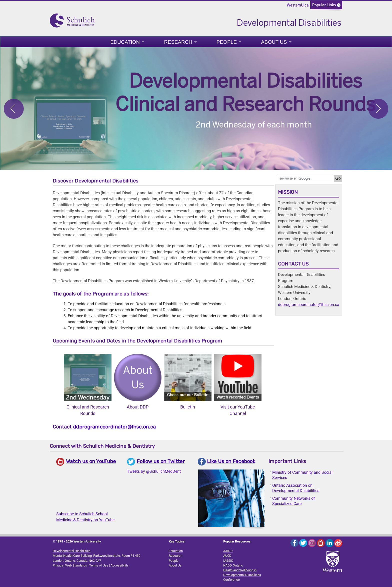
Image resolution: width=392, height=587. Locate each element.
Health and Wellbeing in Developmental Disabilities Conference (242, 575)
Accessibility (119, 565)
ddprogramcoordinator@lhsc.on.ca (114, 427)
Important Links (287, 461)
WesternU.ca (298, 5)
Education (125, 42)
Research (178, 42)
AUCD (227, 556)
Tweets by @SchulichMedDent (154, 471)
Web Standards (76, 565)
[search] (305, 178)
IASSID (228, 561)
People (227, 42)
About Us (274, 42)
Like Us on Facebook (231, 461)
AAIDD (228, 551)
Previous (14, 109)
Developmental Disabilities (72, 551)
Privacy (58, 565)
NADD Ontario (233, 565)
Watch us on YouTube (91, 461)
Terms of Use (99, 565)
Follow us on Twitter (161, 461)
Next (378, 109)
